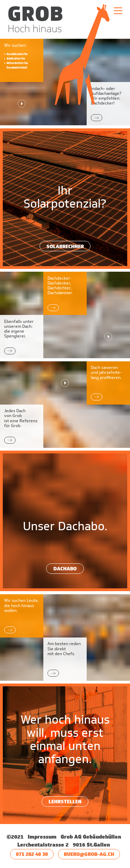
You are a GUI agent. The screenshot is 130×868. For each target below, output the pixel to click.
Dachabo (65, 568)
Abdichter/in (16, 58)
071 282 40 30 (32, 854)
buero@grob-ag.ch (89, 854)
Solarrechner (65, 246)
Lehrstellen (65, 801)
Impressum (43, 837)
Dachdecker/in (17, 54)
